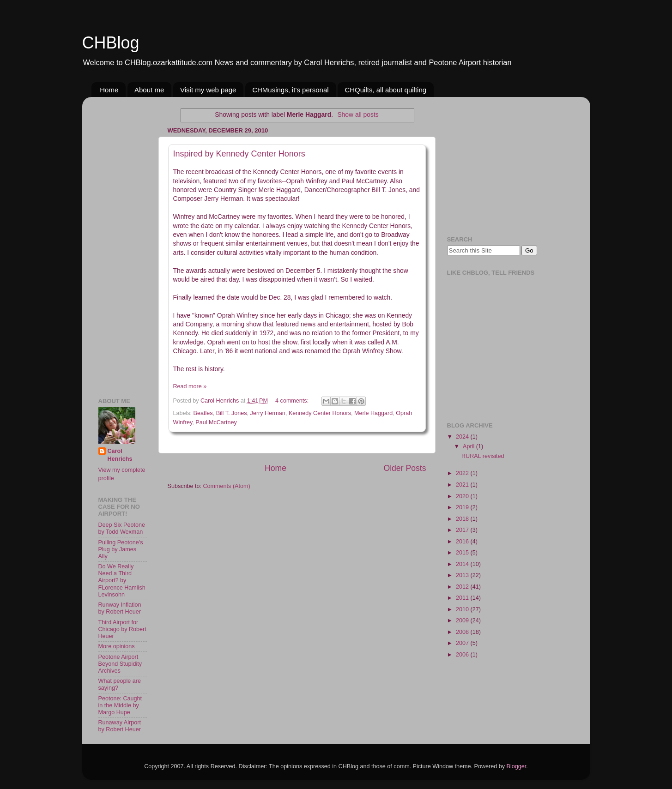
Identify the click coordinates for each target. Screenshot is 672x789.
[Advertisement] (126, 242)
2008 (463, 632)
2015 (463, 553)
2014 (463, 564)
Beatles (203, 413)
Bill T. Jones (232, 413)
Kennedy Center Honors (320, 413)
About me (149, 90)
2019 (463, 507)
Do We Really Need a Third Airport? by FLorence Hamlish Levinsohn (122, 580)
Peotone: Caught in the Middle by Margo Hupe (120, 705)
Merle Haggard (373, 413)
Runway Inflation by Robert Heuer (120, 608)
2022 (463, 473)
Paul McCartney (216, 422)
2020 (463, 496)
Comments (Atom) (227, 486)
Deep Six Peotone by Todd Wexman (122, 528)
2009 (463, 620)
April (469, 446)
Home (109, 90)
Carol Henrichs (120, 455)
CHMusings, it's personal (290, 90)
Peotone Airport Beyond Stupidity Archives (120, 664)
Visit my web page (208, 90)
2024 (463, 437)
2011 (463, 598)
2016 (463, 542)
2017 (463, 530)
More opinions (117, 646)
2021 (463, 485)
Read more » (190, 386)
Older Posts (405, 468)
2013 (463, 575)
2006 (463, 655)
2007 (463, 643)
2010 (463, 609)
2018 (463, 519)
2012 (463, 587)
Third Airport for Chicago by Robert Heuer (122, 629)
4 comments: (293, 401)
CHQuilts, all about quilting (385, 90)
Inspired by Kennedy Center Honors (239, 154)
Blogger (517, 766)
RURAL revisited (483, 456)
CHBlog (111, 43)
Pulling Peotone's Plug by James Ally (121, 549)
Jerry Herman (268, 413)
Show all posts (358, 114)
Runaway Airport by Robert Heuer (120, 726)
